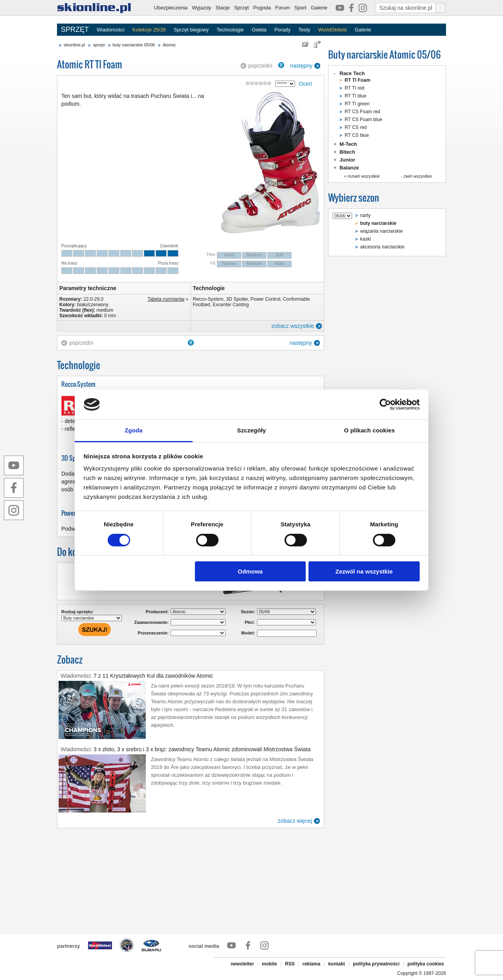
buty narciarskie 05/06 (134, 45)
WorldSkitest (333, 30)
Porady (282, 30)
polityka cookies (426, 964)
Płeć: (250, 622)
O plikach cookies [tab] (369, 430)
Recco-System (208, 299)
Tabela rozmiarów (166, 299)
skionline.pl (74, 45)
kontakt (337, 964)
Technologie (230, 30)
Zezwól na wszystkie (364, 571)
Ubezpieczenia (171, 8)
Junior (347, 160)
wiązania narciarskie (382, 231)
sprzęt (99, 45)
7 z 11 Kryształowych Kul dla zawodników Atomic (153, 676)
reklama (311, 964)
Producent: (157, 612)
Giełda (259, 30)
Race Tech (352, 73)
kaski (366, 239)
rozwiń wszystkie (363, 176)
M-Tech (348, 144)
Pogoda (262, 8)
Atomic (169, 45)
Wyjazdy (201, 8)
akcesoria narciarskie (383, 247)
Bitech (347, 152)
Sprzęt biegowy (191, 30)
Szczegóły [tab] (251, 430)
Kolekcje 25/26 (149, 30)
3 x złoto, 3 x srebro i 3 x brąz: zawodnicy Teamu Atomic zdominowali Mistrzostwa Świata (202, 749)
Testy (304, 30)
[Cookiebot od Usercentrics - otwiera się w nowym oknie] (385, 405)
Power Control (265, 299)
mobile (269, 964)
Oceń (306, 84)
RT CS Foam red (362, 112)
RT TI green (357, 104)
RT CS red (356, 127)
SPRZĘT (75, 29)
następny (301, 66)
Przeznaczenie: (153, 633)
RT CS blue (357, 135)
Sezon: (248, 612)
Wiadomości (111, 30)
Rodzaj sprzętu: (77, 612)
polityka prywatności (376, 964)
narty (366, 215)
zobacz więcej (295, 821)
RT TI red (354, 88)
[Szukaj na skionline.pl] (441, 8)
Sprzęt (242, 8)
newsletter (242, 964)
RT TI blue (355, 96)
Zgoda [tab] (134, 430)
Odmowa (250, 571)
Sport (300, 8)
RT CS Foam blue (363, 120)
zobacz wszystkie (293, 326)
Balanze (349, 168)
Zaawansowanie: (151, 622)
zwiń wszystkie (418, 176)
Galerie (319, 8)
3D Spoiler (237, 299)
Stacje (222, 8)
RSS (290, 964)
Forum (283, 8)
